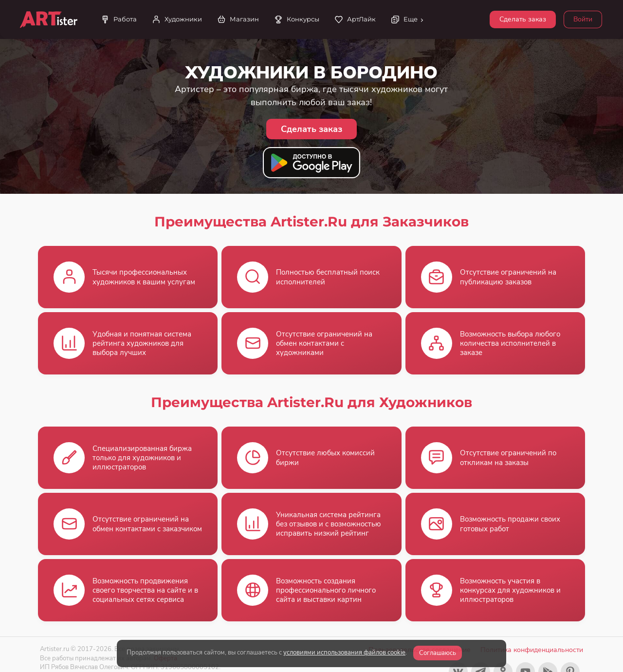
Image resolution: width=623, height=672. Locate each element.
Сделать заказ (523, 19)
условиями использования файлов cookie (344, 653)
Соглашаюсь (438, 653)
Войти (583, 19)
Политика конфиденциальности (532, 650)
